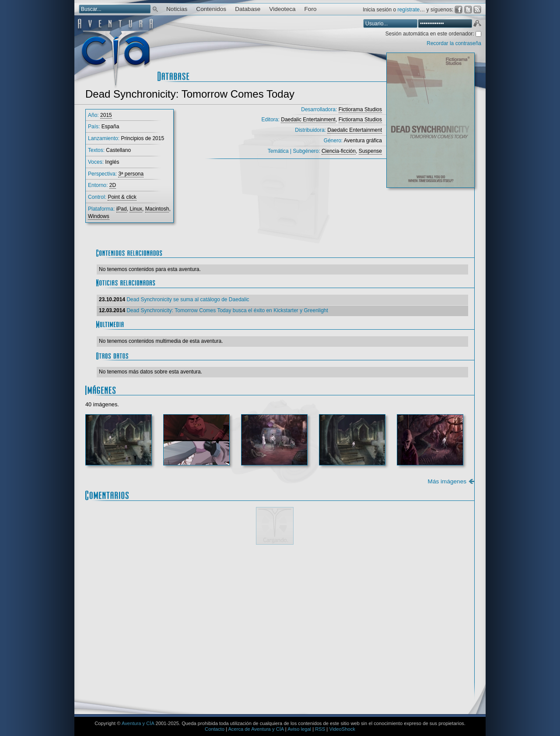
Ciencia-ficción (339, 151)
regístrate (409, 10)
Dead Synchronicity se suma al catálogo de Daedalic (188, 299)
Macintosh (157, 209)
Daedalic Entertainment (308, 120)
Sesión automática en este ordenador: (430, 34)
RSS (320, 729)
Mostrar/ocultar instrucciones (217, 561)
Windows (99, 216)
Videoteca (282, 9)
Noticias (177, 9)
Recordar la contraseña (454, 43)
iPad (122, 209)
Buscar (155, 9)
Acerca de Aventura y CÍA (256, 729)
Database (248, 9)
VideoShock (342, 729)
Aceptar (477, 25)
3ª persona (131, 174)
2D (113, 185)
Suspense (370, 151)
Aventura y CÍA (138, 723)
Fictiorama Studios (360, 109)
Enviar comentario (442, 681)
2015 (106, 115)
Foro (311, 9)
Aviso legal (299, 729)
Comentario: (124, 572)
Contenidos (211, 9)
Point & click (122, 197)
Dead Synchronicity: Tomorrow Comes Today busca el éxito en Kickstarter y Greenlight (227, 310)
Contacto (215, 729)
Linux (136, 209)
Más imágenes (447, 481)
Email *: (118, 654)
